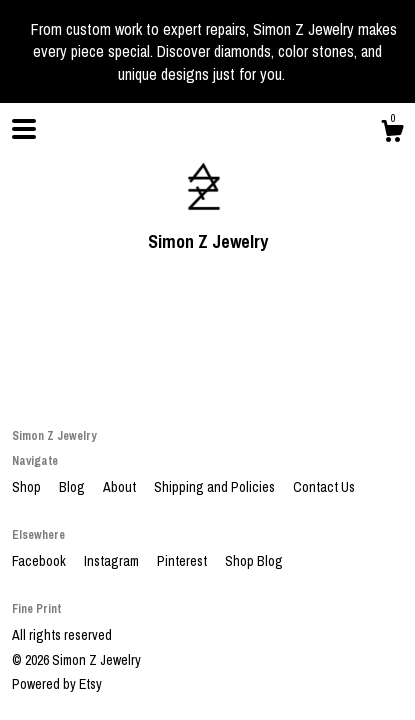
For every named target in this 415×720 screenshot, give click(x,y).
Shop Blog (254, 561)
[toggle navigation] (24, 129)
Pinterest (183, 561)
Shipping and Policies (216, 487)
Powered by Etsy (57, 684)
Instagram (113, 561)
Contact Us (324, 487)
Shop (28, 487)
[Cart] (392, 134)
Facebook (40, 561)
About (121, 487)
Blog (73, 487)
